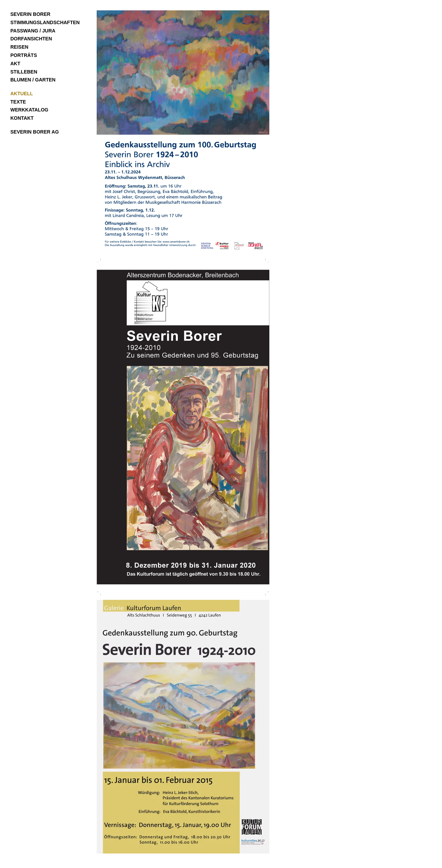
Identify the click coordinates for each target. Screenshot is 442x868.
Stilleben (24, 72)
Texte (18, 102)
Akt (15, 64)
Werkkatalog (29, 110)
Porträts (24, 55)
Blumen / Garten (33, 80)
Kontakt (22, 118)
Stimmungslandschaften (45, 22)
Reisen (19, 47)
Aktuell (22, 94)
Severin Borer (30, 14)
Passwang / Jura (33, 31)
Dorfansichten (31, 39)
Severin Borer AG (35, 132)
